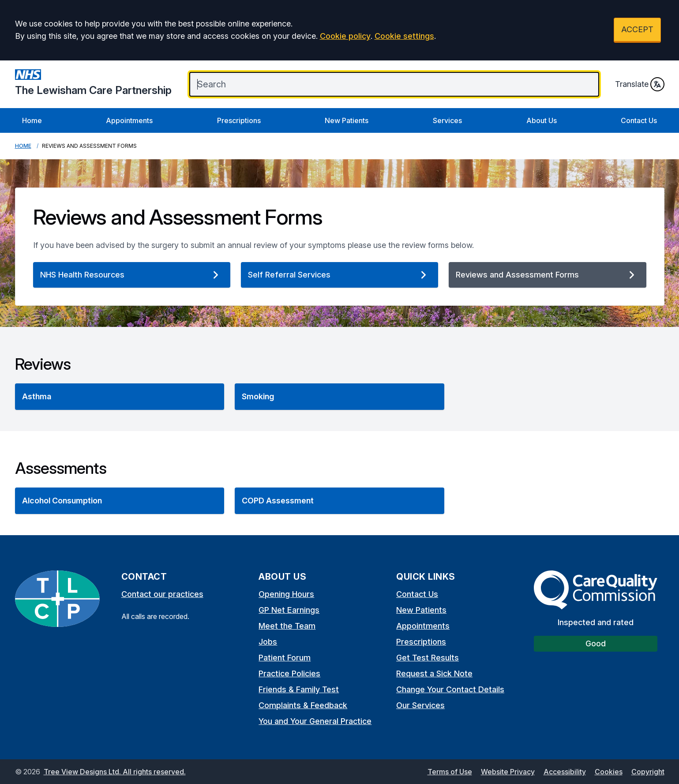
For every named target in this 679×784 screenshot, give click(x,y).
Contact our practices (162, 594)
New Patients (347, 120)
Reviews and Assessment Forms (547, 275)
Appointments (129, 120)
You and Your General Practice (315, 721)
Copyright (648, 772)
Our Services (420, 705)
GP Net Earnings (289, 610)
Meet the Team (287, 626)
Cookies (609, 772)
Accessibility (565, 772)
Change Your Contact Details (450, 689)
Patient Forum (285, 658)
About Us (542, 120)
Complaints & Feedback (303, 705)
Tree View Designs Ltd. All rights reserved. (115, 772)
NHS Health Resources (132, 275)
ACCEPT (637, 29)
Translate (640, 84)
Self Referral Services (339, 275)
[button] (120, 397)
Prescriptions (239, 120)
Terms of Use (450, 772)
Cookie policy (345, 36)
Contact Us (639, 120)
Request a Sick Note (434, 673)
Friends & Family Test (299, 689)
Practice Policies (289, 673)
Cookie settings (404, 36)
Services (447, 120)
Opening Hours (286, 594)
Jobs (268, 642)
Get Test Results (428, 658)
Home (32, 120)
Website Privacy (508, 772)
